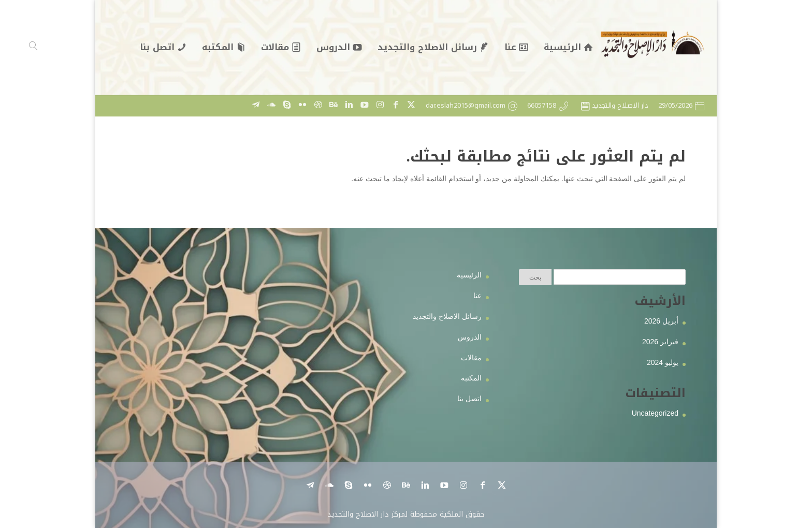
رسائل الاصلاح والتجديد (447, 316)
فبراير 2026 (660, 342)
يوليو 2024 (663, 362)
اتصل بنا (469, 399)
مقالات (471, 358)
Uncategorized (655, 413)
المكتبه (471, 378)
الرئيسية (469, 275)
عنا (477, 296)
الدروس (470, 337)
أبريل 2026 (661, 321)
